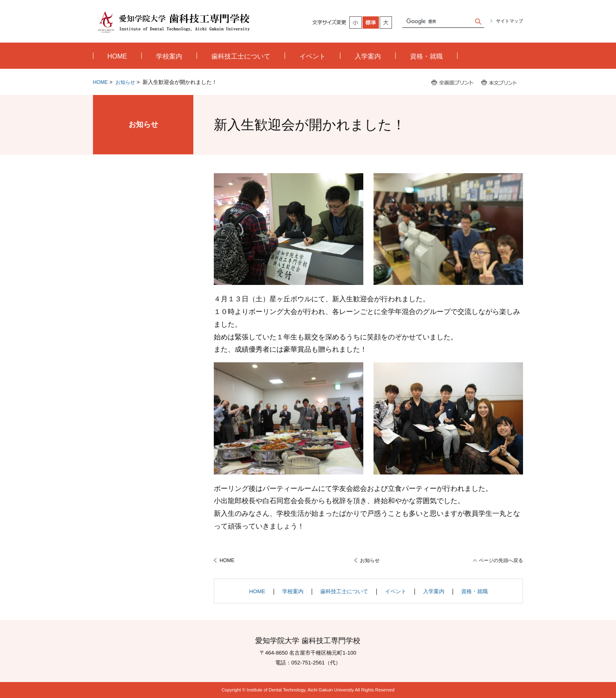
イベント (396, 591)
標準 (371, 23)
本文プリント (500, 83)
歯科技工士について (344, 591)
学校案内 (293, 591)
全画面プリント (453, 83)
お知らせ (125, 82)
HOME (100, 82)
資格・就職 (474, 591)
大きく (386, 23)
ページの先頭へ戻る (501, 560)
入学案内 (434, 591)
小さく (356, 23)
